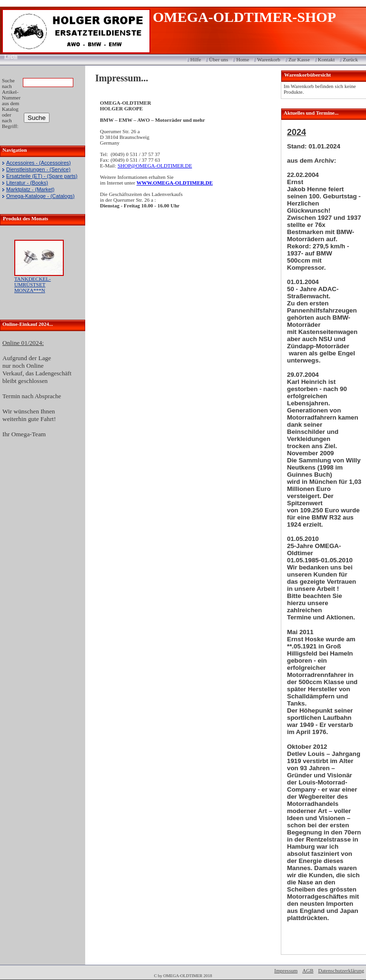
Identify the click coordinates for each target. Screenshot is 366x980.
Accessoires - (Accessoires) (39, 163)
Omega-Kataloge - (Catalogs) (40, 196)
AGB (308, 970)
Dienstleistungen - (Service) (38, 169)
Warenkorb (269, 59)
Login (8, 56)
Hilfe (196, 59)
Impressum (286, 970)
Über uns (218, 59)
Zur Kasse (299, 59)
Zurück (350, 59)
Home (242, 59)
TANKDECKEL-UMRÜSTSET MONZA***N (33, 284)
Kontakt (326, 59)
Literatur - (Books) (27, 183)
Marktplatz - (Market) (30, 189)
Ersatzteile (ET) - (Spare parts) (42, 176)
